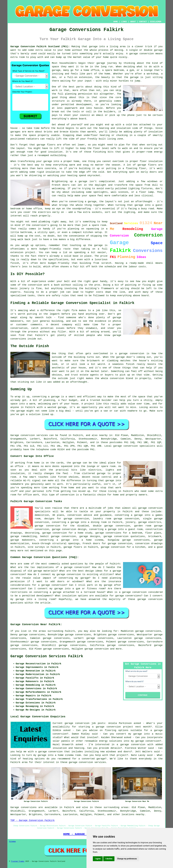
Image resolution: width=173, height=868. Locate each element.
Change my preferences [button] (127, 859)
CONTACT (143, 22)
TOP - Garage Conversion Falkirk (33, 820)
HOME (116, 22)
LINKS (124, 22)
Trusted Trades (18, 861)
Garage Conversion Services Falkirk (47, 656)
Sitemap (12, 842)
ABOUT (133, 22)
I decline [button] (109, 859)
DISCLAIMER (156, 22)
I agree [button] (98, 859)
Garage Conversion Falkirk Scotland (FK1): (40, 47)
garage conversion (97, 649)
